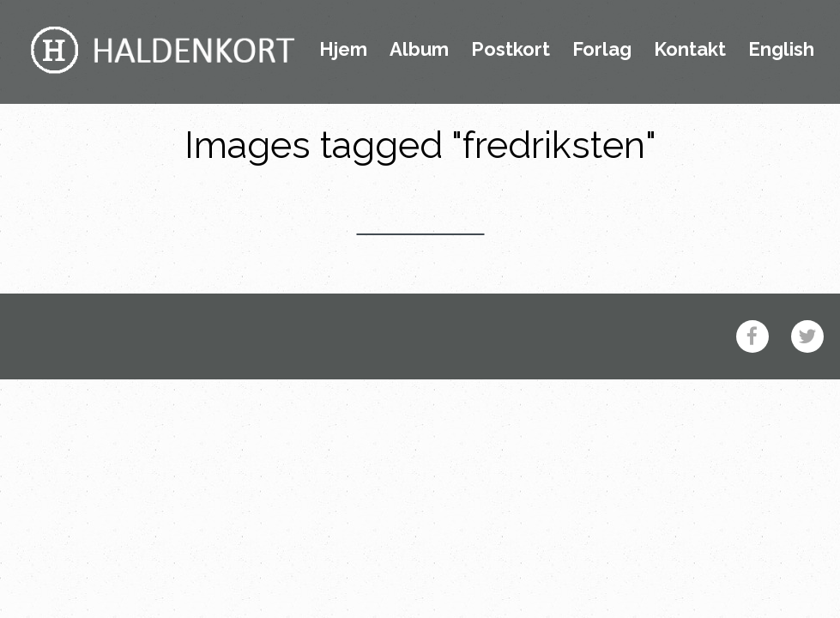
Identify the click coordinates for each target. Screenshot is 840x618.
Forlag (602, 50)
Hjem (343, 50)
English (781, 50)
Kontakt (690, 50)
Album (419, 50)
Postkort (511, 50)
